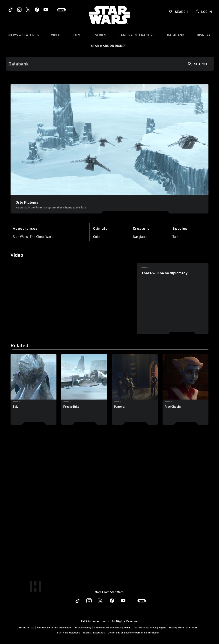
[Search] (110, 64)
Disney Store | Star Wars (183, 627)
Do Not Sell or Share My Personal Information (134, 632)
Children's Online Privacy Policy (112, 627)
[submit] (171, 12)
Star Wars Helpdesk (68, 632)
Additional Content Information (55, 627)
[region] (74, 299)
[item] (24, 36)
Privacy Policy (83, 627)
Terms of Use (26, 627)
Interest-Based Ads (94, 632)
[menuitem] (56, 36)
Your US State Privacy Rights (150, 627)
